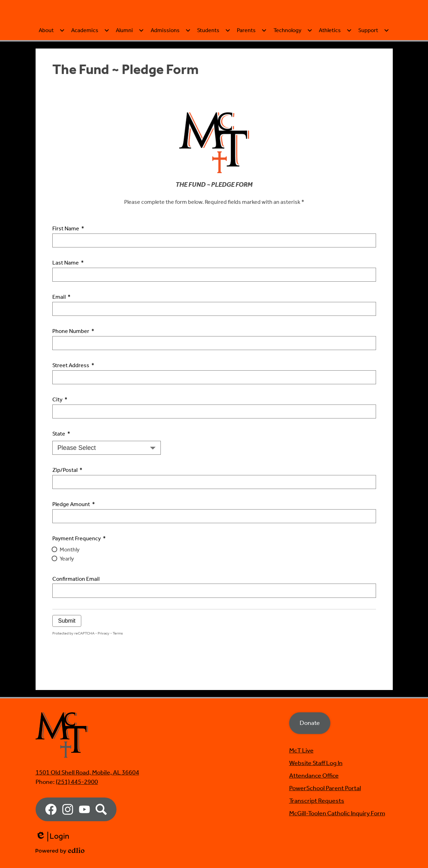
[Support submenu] (374, 64)
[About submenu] (52, 64)
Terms (118, 667)
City (60, 433)
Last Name (68, 297)
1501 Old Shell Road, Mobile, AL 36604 (87, 773)
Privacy (104, 667)
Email (61, 331)
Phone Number (73, 365)
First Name (68, 262)
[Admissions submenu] (171, 64)
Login (52, 837)
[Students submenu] (214, 64)
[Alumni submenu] (130, 64)
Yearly (67, 592)
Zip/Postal (67, 504)
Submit (67, 654)
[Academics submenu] (90, 64)
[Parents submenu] (252, 64)
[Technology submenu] (293, 64)
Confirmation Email (76, 613)
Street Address (73, 399)
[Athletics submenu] (335, 64)
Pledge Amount (74, 538)
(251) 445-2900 (77, 782)
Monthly (70, 583)
